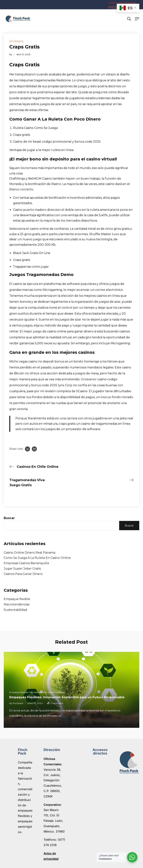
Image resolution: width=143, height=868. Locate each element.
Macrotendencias (17, 604)
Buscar (9, 518)
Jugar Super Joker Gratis (22, 569)
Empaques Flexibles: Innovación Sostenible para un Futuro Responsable (67, 697)
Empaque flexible (17, 599)
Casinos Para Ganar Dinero (23, 574)
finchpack (18, 703)
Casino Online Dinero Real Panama (30, 553)
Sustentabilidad (15, 610)
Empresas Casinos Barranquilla (26, 563)
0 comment (57, 703)
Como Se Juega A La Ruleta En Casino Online (37, 558)
